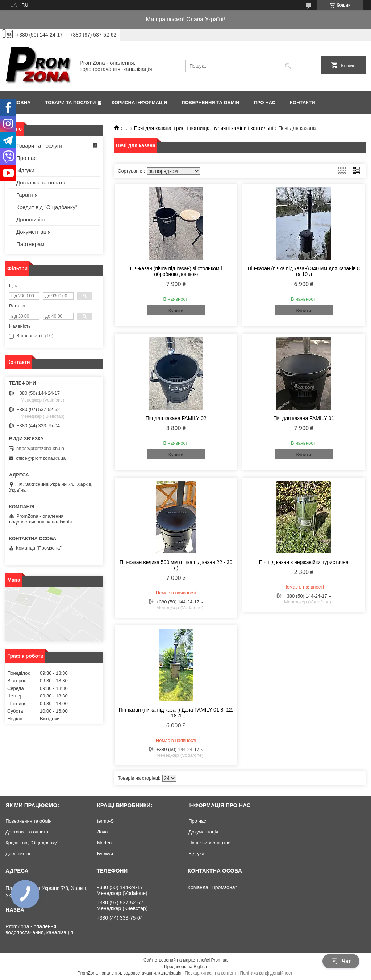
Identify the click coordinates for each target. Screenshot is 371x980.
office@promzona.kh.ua (41, 458)
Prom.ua (219, 960)
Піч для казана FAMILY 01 (304, 418)
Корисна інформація (139, 103)
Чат (341, 961)
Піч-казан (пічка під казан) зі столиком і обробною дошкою (176, 271)
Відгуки (25, 170)
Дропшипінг (31, 219)
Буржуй (105, 854)
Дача (103, 832)
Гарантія (27, 195)
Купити (176, 311)
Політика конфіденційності (267, 973)
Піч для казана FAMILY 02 (176, 418)
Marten (104, 843)
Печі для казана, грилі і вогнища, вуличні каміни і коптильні (204, 128)
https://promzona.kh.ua (40, 448)
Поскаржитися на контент (210, 973)
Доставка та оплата (41, 183)
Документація (34, 232)
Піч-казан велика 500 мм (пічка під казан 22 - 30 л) (176, 565)
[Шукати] (288, 66)
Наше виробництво (209, 843)
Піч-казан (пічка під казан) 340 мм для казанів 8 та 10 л (304, 271)
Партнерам (30, 244)
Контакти (303, 103)
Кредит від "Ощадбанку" (47, 207)
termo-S (105, 821)
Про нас (265, 103)
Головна (19, 103)
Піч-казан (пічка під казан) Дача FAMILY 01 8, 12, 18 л (176, 713)
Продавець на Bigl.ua (185, 967)
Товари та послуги (70, 103)
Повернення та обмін (210, 103)
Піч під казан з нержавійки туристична (304, 562)
